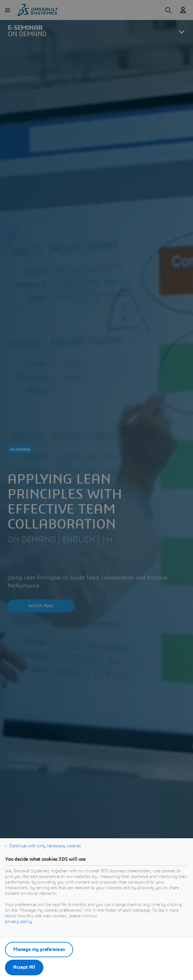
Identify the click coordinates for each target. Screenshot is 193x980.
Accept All (24, 967)
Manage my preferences (39, 949)
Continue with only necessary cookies (45, 846)
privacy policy (19, 922)
